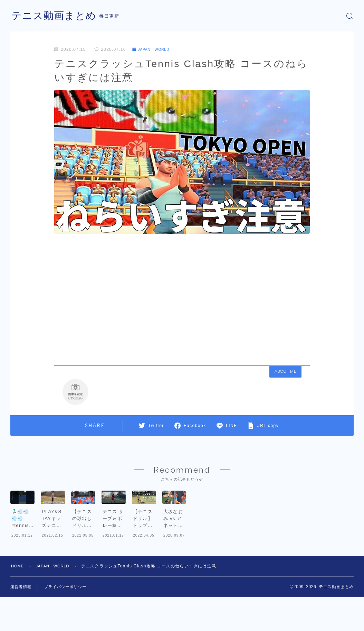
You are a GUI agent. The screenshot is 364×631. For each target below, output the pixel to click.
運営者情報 (22, 623)
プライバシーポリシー (69, 623)
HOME (18, 602)
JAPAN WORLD (154, 49)
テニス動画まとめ (55, 16)
